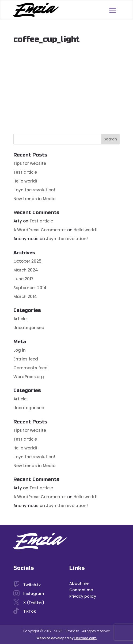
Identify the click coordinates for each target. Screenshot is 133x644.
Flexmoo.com (85, 638)
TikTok (30, 611)
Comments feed (31, 368)
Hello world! (25, 181)
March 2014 (25, 297)
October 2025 (27, 261)
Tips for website (30, 163)
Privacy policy (83, 596)
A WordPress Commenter (40, 230)
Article (20, 319)
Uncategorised (29, 328)
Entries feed (26, 359)
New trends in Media (35, 199)
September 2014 (30, 288)
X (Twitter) (34, 602)
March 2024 (26, 270)
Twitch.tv (32, 585)
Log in (20, 350)
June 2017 (23, 279)
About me (79, 583)
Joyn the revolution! (34, 190)
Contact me (81, 590)
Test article (25, 172)
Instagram (34, 594)
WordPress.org (29, 377)
